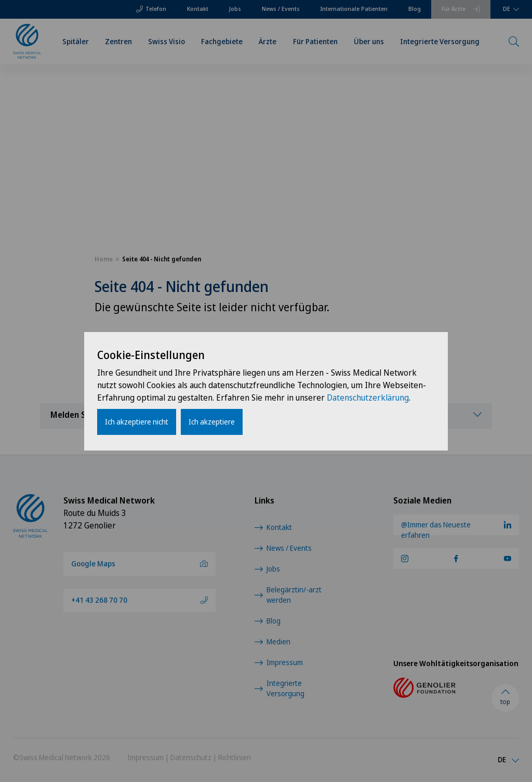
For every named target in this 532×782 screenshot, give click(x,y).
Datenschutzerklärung (368, 397)
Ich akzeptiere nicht (137, 422)
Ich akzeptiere (212, 422)
